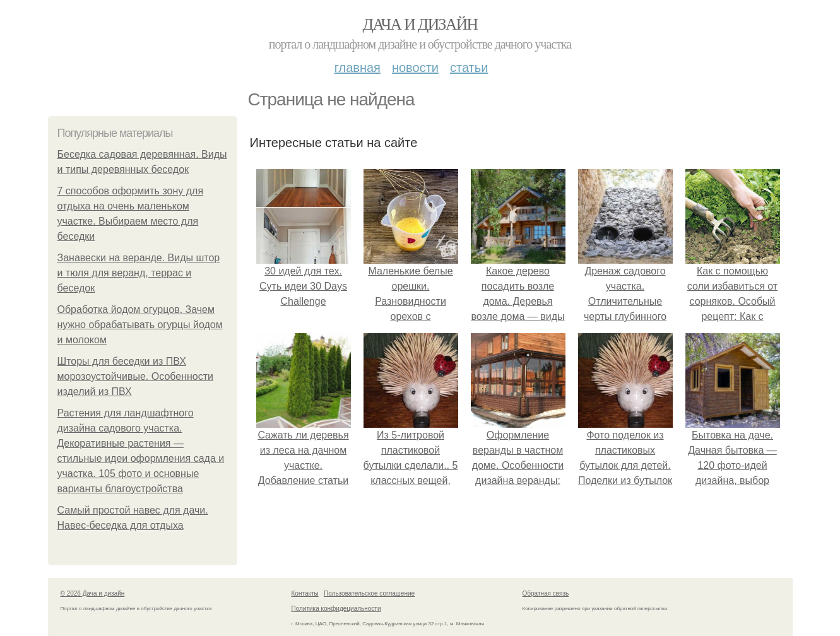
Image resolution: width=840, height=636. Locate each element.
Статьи (469, 68)
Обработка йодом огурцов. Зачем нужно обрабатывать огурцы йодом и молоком (140, 325)
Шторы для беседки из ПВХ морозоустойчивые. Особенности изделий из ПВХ (136, 376)
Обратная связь (546, 593)
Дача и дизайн (420, 24)
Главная (358, 68)
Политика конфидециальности (336, 609)
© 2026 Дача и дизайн (93, 593)
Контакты (305, 593)
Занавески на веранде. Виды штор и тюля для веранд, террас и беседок (139, 273)
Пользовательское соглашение (369, 593)
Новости (415, 68)
